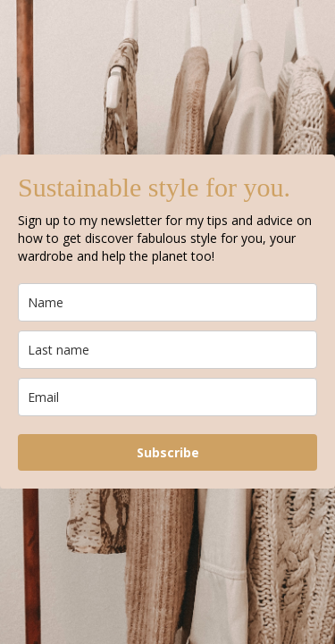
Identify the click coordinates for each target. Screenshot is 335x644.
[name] (167, 302)
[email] (167, 397)
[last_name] (167, 350)
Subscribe (168, 452)
